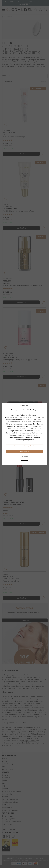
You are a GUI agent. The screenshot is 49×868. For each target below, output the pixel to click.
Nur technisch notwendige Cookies (24, 446)
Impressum (24, 457)
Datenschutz (24, 460)
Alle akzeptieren (24, 451)
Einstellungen (20, 440)
